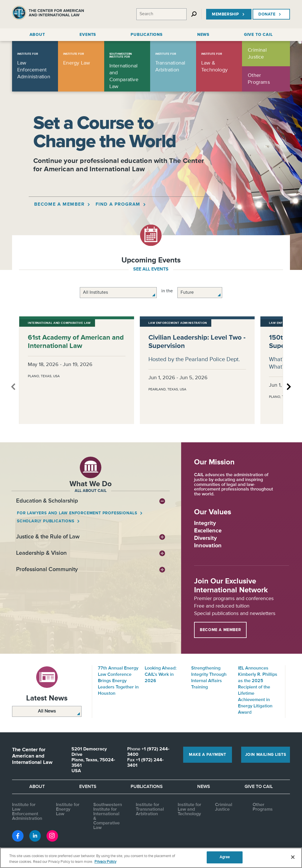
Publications (147, 787)
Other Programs (263, 807)
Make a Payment (207, 755)
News (204, 787)
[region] (151, 858)
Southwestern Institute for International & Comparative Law (108, 816)
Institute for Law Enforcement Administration (27, 812)
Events (88, 787)
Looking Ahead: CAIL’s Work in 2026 (161, 675)
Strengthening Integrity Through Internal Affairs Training (209, 678)
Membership (229, 14)
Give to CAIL (259, 787)
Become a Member (62, 205)
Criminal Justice (224, 807)
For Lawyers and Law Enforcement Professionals (78, 513)
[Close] (293, 857)
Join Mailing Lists (266, 755)
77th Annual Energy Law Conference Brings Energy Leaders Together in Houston (118, 681)
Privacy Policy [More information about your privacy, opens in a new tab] (105, 862)
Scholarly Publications (46, 521)
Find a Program (121, 205)
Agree (225, 857)
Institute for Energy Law (68, 809)
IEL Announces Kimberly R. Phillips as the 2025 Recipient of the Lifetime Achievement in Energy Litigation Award (258, 690)
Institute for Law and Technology (189, 809)
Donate (270, 14)
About (37, 787)
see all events (151, 269)
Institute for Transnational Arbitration (150, 809)
